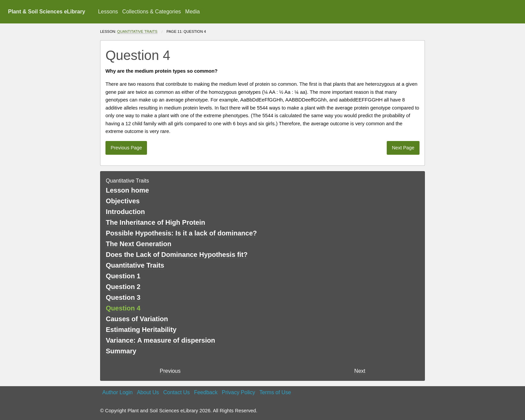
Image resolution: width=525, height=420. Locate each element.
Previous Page (126, 148)
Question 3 (123, 297)
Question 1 (123, 276)
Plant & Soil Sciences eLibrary (47, 12)
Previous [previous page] (170, 371)
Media (193, 12)
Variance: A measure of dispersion (160, 340)
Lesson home (127, 190)
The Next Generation (139, 244)
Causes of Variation (137, 319)
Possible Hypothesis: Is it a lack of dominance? (181, 233)
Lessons (108, 12)
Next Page (403, 148)
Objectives (123, 201)
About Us (148, 392)
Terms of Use (275, 392)
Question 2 (123, 287)
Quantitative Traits (137, 31)
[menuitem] (108, 12)
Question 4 (123, 308)
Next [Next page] (360, 371)
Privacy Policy (238, 392)
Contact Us (177, 392)
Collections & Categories (152, 12)
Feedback (206, 392)
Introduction (125, 212)
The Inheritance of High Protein (156, 222)
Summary (121, 351)
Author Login (117, 392)
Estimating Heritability (141, 330)
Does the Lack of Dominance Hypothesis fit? (177, 255)
